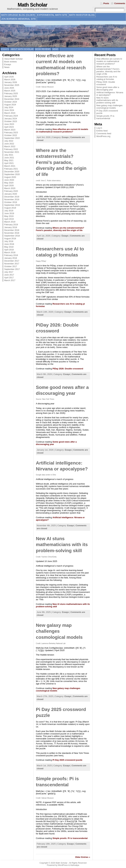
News (55, 49)
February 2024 (11, 116)
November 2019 (12, 199)
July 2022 (9, 141)
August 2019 (10, 208)
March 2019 (10, 222)
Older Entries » (83, 857)
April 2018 (9, 250)
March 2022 (10, 146)
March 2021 (10, 166)
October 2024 (11, 102)
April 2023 (9, 127)
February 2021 (11, 169)
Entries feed (102, 131)
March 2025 (10, 91)
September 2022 (12, 138)
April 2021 (9, 163)
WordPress (63, 865)
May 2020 (9, 183)
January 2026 (11, 82)
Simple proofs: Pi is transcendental (70, 838)
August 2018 (10, 238)
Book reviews (43, 49)
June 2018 (9, 244)
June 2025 (9, 88)
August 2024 (10, 105)
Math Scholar (33, 5)
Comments (120, 3)
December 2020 (12, 172)
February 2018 (11, 255)
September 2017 (12, 269)
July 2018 (9, 241)
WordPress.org (103, 136)
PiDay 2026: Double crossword (68, 369)
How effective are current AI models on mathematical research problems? (62, 130)
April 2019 (9, 219)
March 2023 (10, 130)
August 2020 (10, 177)
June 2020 (9, 180)
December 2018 (12, 230)
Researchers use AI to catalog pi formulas (107, 78)
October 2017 (11, 266)
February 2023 (11, 132)
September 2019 (12, 205)
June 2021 (9, 158)
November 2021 (12, 152)
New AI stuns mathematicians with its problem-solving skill (62, 545)
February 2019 (11, 225)
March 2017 (10, 280)
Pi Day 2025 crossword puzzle (67, 760)
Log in (99, 128)
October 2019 (11, 202)
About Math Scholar (22, 49)
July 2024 (9, 107)
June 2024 (9, 110)
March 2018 (10, 252)
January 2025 (11, 96)
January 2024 (11, 119)
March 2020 (10, 188)
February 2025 (11, 93)
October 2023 (11, 121)
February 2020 (11, 191)
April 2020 (9, 185)
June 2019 (9, 213)
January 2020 (11, 194)
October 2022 (11, 135)
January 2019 (11, 227)
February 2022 (11, 149)
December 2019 (12, 197)
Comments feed (104, 133)
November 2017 (12, 264)
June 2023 (9, 124)
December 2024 (12, 99)
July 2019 (9, 211)
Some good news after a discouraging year (108, 88)
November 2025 (12, 85)
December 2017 (12, 261)
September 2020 (12, 174)
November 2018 (12, 233)
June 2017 (9, 275)
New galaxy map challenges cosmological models (59, 631)
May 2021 (9, 160)
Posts (106, 3)
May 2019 (9, 216)
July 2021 (9, 155)
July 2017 (9, 272)
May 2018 (9, 247)
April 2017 (9, 278)
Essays (5, 49)
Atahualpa (75, 865)
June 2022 (9, 144)
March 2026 (10, 79)
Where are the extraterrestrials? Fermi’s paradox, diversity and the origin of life (61, 162)
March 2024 (10, 113)
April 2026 (9, 77)
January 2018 (11, 258)
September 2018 (12, 236)
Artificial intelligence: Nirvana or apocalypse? (110, 94)
